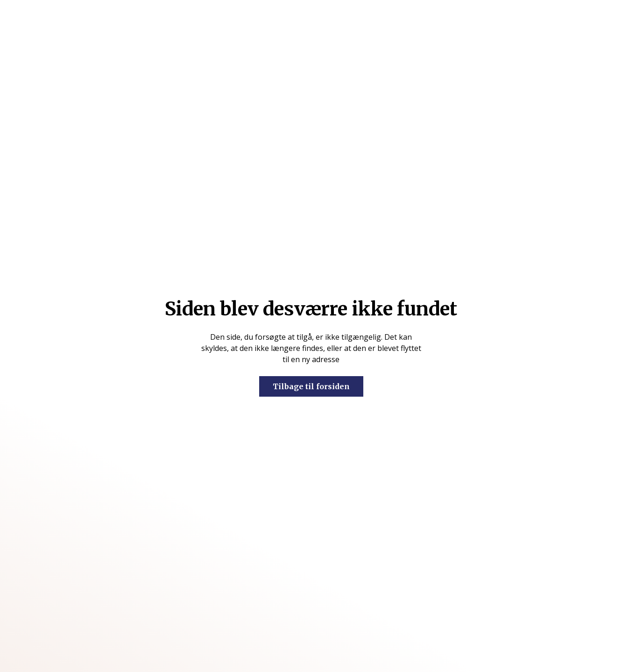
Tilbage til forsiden (311, 386)
